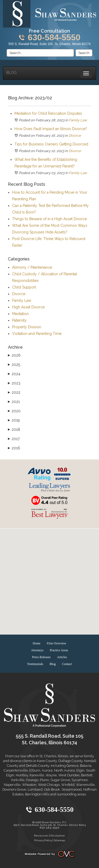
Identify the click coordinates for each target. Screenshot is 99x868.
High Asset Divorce (28, 307)
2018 (14, 429)
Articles (62, 657)
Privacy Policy (43, 840)
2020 (14, 411)
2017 (14, 439)
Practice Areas (59, 650)
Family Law (78, 120)
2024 (14, 374)
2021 (14, 402)
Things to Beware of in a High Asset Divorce (49, 219)
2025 (14, 365)
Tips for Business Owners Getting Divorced (51, 144)
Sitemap (59, 840)
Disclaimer (58, 836)
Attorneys (37, 650)
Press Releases (41, 657)
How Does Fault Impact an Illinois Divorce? (51, 129)
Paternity (19, 320)
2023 (14, 383)
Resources (41, 836)
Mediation (20, 314)
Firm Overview (56, 643)
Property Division (27, 327)
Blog (11, 73)
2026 (14, 355)
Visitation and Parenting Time (37, 334)
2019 (14, 420)
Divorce (75, 136)
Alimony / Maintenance (32, 267)
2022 (14, 392)
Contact (67, 664)
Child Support (24, 287)
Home (37, 643)
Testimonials (35, 664)
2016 (14, 448)
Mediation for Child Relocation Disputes (48, 113)
